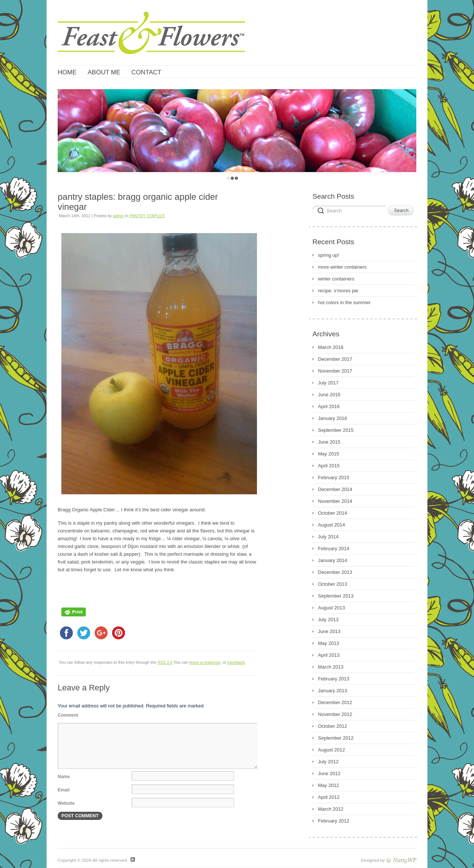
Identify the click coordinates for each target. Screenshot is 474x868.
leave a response (205, 662)
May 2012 (329, 785)
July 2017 (328, 383)
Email (64, 790)
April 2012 (329, 797)
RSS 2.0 (165, 662)
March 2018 (331, 347)
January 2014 (333, 560)
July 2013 (328, 620)
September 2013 (336, 596)
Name (64, 777)
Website (66, 803)
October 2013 (333, 584)
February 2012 (334, 821)
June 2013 (329, 631)
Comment (68, 715)
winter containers (336, 279)
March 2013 (331, 667)
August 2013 (331, 608)
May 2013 (329, 643)
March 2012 (331, 809)
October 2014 (333, 513)
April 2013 (329, 655)
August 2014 (331, 525)
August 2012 (331, 750)
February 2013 (334, 679)
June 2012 (329, 773)
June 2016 (329, 395)
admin (119, 216)
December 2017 (335, 359)
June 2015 (329, 442)
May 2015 (329, 454)
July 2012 (328, 762)
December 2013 (335, 572)
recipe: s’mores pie (338, 291)
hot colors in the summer (344, 302)
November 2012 (335, 714)
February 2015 (334, 477)
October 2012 (333, 726)
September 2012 (336, 738)
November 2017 (335, 371)
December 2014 (335, 489)
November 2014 (335, 501)
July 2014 (328, 537)
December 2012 (335, 702)
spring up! (329, 255)
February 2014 (334, 549)
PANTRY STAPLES (147, 216)
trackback (236, 662)
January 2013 (333, 691)
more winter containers (342, 267)
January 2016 (333, 418)
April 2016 (329, 406)
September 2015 (336, 430)
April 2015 (329, 466)
